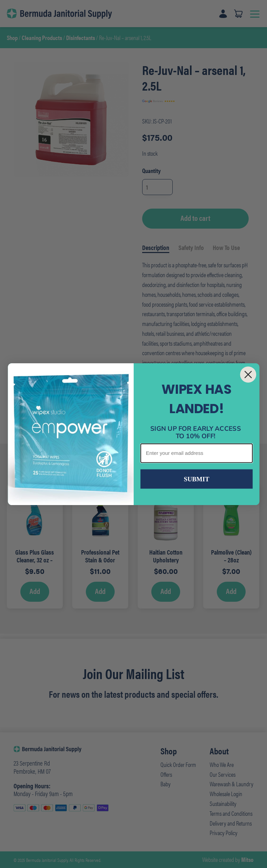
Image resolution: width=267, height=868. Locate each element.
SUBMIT (196, 479)
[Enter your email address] (196, 453)
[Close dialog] (248, 374)
